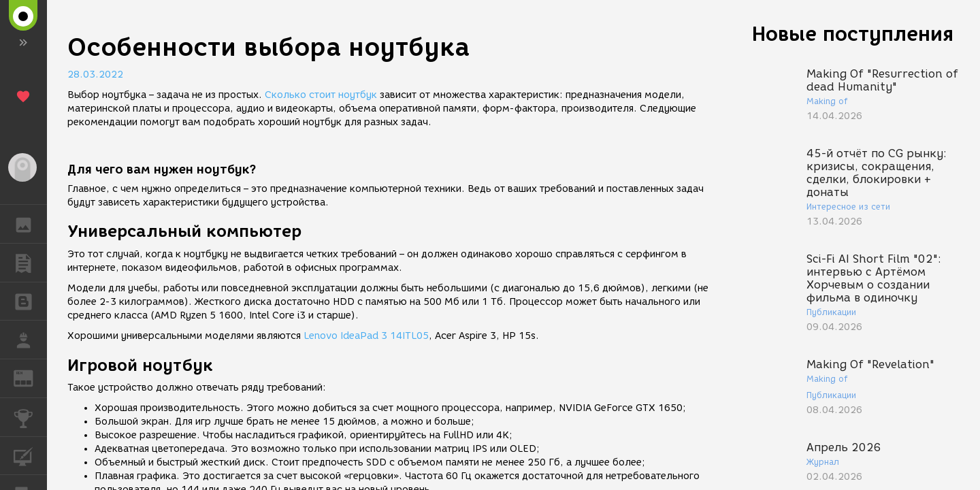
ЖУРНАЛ (30, 377)
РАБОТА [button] (30, 340)
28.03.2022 (95, 75)
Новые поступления (853, 34)
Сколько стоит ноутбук (321, 95)
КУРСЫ (30, 455)
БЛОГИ (30, 300)
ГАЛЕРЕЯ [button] (30, 224)
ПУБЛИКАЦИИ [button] (30, 263)
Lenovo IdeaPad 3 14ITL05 (366, 336)
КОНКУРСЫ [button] (30, 417)
